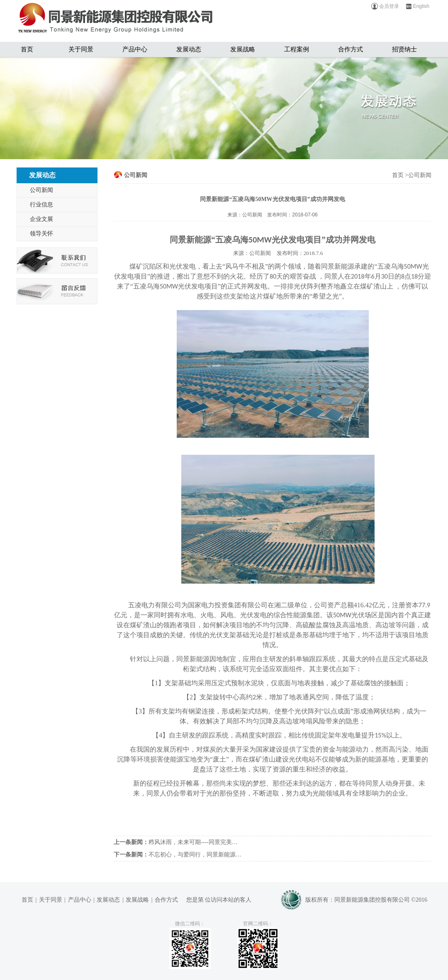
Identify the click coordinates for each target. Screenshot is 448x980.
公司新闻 (41, 190)
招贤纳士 (404, 49)
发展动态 (189, 49)
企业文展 (41, 219)
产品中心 (135, 49)
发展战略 (243, 49)
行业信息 (41, 205)
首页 (27, 49)
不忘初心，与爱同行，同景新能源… (178, 855)
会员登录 (385, 6)
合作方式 (351, 49)
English (417, 6)
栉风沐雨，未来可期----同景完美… (176, 842)
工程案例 (297, 49)
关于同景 (81, 49)
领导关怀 (41, 234)
